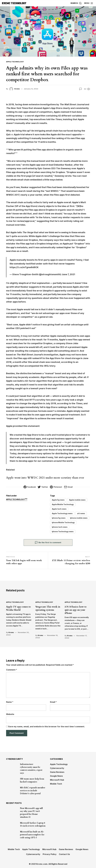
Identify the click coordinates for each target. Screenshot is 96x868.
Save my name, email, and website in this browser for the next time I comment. (47, 726)
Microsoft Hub (57, 780)
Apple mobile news (77, 500)
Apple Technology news (62, 513)
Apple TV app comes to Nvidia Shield (18, 608)
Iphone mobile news (79, 518)
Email (53, 702)
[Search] (76, 3)
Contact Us (64, 854)
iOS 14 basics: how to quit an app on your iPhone (75, 610)
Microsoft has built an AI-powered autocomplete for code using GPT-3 (32, 834)
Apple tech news (59, 509)
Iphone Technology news (63, 531)
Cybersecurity (57, 768)
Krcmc (17, 89)
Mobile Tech (56, 784)
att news (81, 513)
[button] (89, 3)
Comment (12, 669)
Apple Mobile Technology (63, 504)
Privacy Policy (50, 854)
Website (10, 714)
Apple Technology (15, 62)
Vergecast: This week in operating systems (48, 608)
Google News (56, 776)
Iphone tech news (60, 527)
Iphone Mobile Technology (63, 522)
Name (10, 702)
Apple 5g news (58, 500)
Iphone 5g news (59, 518)
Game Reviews (57, 772)
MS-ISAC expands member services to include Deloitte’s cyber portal (33, 790)
